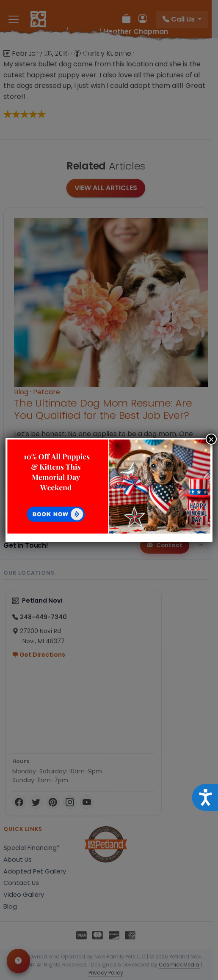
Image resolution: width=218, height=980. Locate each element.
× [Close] (211, 439)
